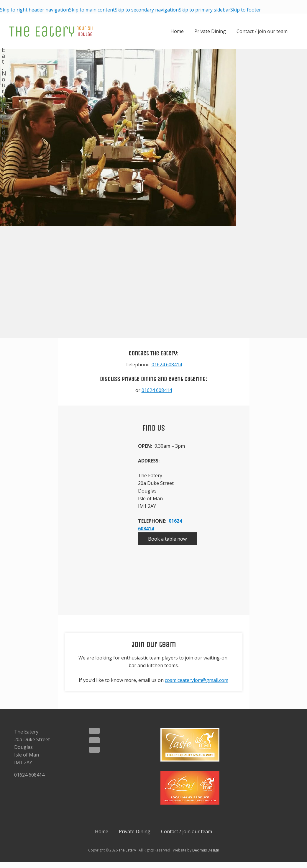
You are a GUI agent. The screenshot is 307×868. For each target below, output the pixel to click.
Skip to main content (92, 10)
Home (177, 31)
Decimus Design (206, 850)
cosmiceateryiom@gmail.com (197, 680)
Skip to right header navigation (35, 10)
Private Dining (210, 31)
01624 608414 (167, 365)
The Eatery (127, 850)
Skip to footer (246, 10)
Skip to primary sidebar (205, 10)
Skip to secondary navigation (147, 10)
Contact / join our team (262, 31)
